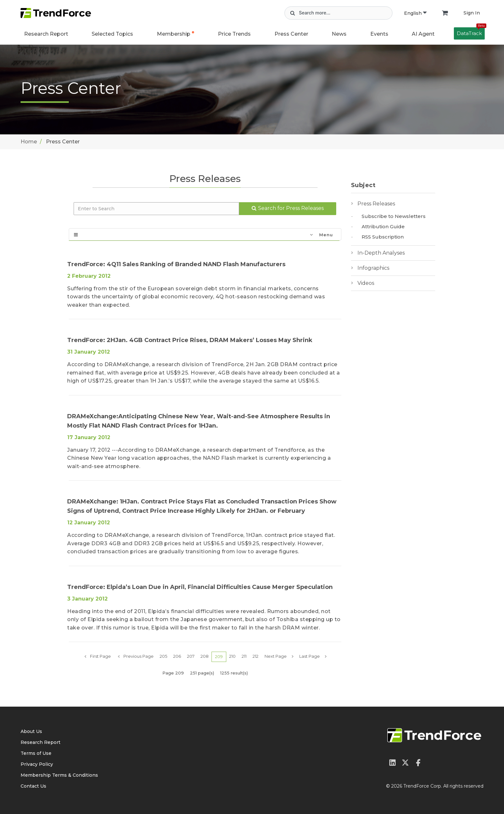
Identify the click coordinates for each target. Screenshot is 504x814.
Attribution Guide (383, 226)
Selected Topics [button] (112, 34)
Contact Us (33, 786)
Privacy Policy (37, 764)
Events (379, 34)
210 (232, 656)
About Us (31, 731)
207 (191, 656)
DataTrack (471, 32)
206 (177, 656)
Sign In (472, 13)
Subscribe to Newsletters (394, 216)
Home (29, 142)
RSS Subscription (383, 237)
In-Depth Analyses (381, 253)
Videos (366, 283)
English (415, 13)
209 (219, 656)
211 (244, 656)
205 (163, 656)
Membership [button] (174, 34)
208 (205, 656)
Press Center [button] (291, 34)
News (339, 34)
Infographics (373, 268)
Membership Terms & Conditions (59, 775)
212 (256, 656)
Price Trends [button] (234, 34)
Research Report (46, 34)
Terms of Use (36, 753)
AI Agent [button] (423, 34)
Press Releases (376, 204)
